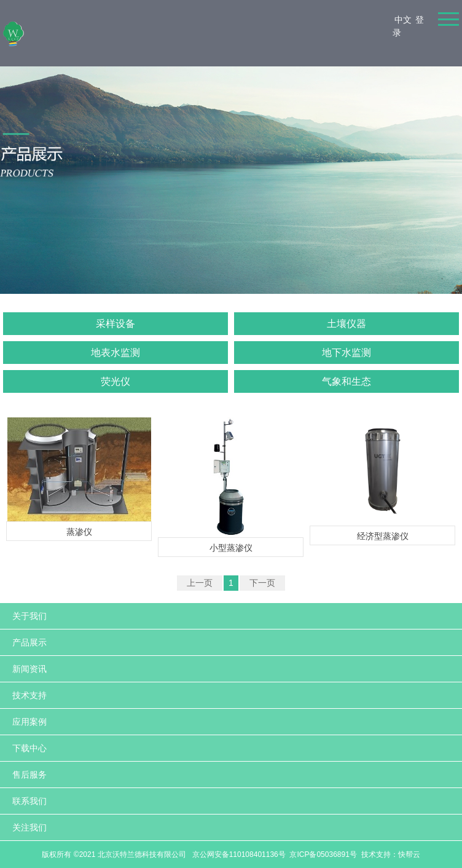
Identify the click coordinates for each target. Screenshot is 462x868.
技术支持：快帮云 (391, 854)
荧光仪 (116, 381)
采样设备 (116, 324)
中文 (403, 20)
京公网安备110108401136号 (237, 854)
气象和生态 (346, 381)
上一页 (200, 583)
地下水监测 (346, 353)
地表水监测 (116, 353)
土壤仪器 (346, 324)
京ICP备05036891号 (323, 854)
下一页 (262, 583)
